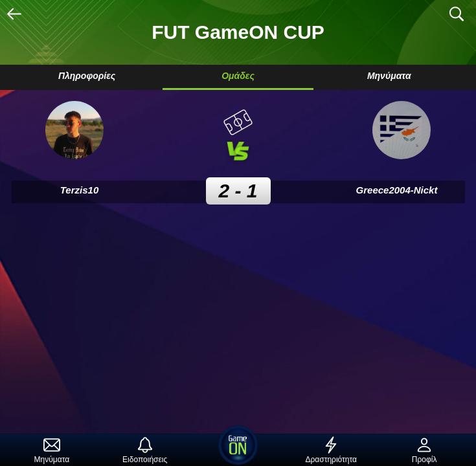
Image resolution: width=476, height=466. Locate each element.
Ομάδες (238, 76)
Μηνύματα (389, 76)
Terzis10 (79, 190)
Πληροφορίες (87, 76)
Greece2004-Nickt (397, 190)
